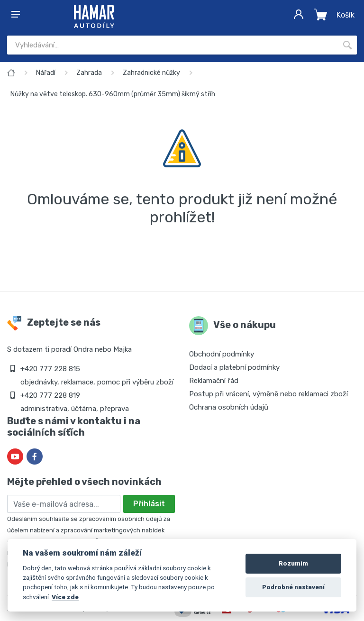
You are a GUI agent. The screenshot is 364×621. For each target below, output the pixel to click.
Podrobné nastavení (293, 587)
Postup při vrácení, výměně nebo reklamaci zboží (268, 394)
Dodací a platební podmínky (234, 367)
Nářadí (46, 73)
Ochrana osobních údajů (229, 407)
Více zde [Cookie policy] (65, 597)
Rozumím (293, 563)
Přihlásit (149, 504)
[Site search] (173, 45)
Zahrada (89, 73)
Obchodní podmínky (222, 354)
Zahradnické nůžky (151, 73)
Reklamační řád (214, 381)
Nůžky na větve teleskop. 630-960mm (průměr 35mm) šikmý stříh (113, 94)
